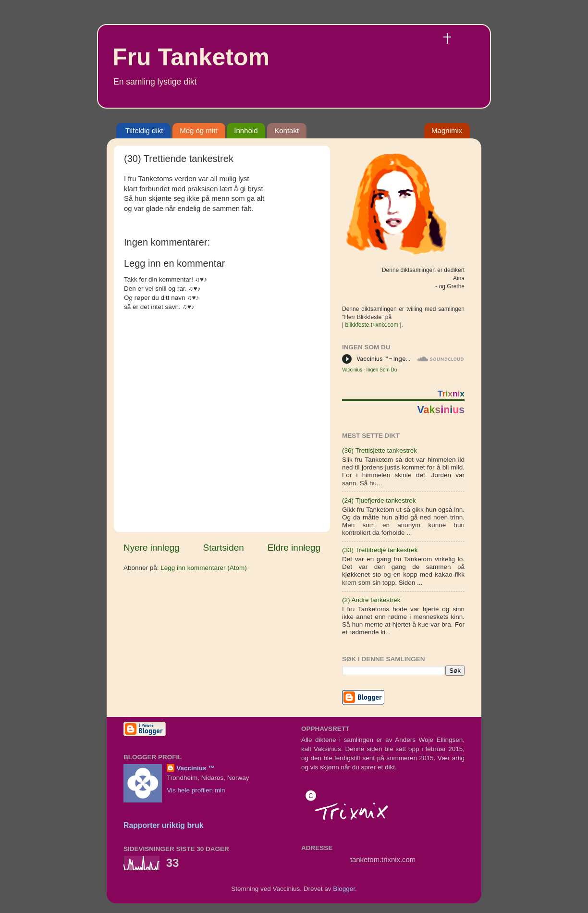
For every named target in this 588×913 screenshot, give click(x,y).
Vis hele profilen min (196, 790)
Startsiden (224, 548)
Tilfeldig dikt (144, 130)
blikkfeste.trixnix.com (372, 325)
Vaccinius (352, 370)
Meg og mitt (198, 130)
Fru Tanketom (191, 57)
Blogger (344, 889)
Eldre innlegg (294, 548)
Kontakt (287, 130)
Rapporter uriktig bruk (164, 825)
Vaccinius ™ (196, 768)
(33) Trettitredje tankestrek (380, 550)
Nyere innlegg (152, 548)
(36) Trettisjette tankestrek (380, 450)
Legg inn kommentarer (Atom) (203, 568)
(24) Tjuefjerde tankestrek (379, 500)
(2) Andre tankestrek (371, 600)
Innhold (246, 130)
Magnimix (447, 130)
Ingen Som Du (381, 370)
